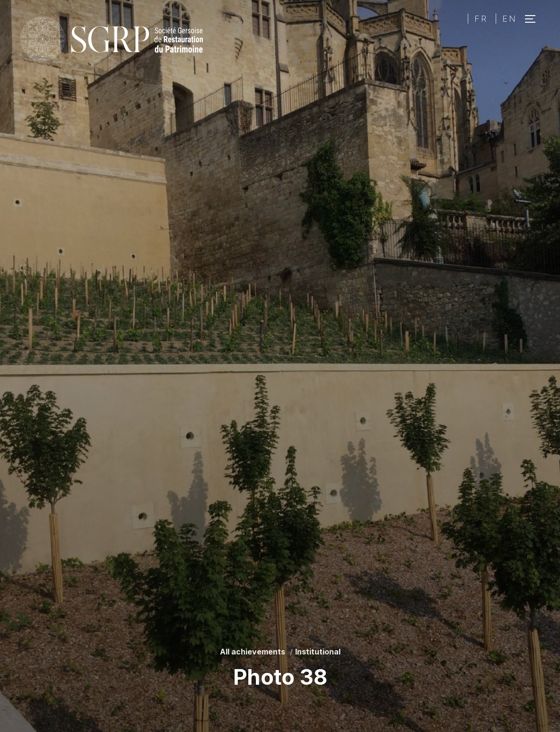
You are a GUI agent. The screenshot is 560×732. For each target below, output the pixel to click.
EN (510, 19)
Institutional (318, 652)
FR (481, 19)
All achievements (253, 652)
